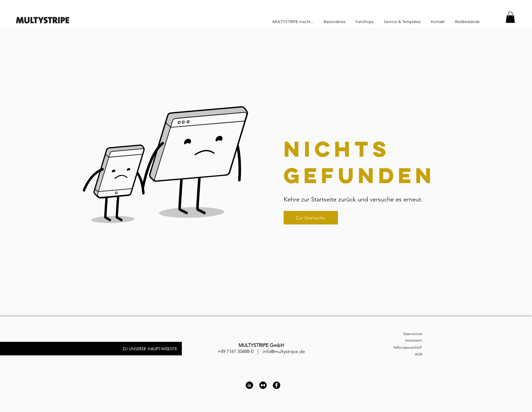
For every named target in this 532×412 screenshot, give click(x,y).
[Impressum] (403, 340)
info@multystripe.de (284, 351)
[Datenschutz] (403, 334)
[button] (510, 17)
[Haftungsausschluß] (399, 347)
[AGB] (403, 354)
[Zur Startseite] (311, 218)
